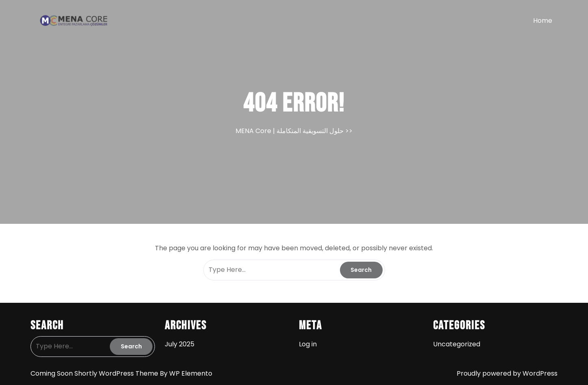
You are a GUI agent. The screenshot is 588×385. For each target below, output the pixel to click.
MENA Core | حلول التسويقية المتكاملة (290, 131)
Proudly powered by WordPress (507, 373)
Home (543, 21)
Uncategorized (457, 344)
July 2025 (180, 344)
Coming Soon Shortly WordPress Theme (95, 373)
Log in (308, 344)
